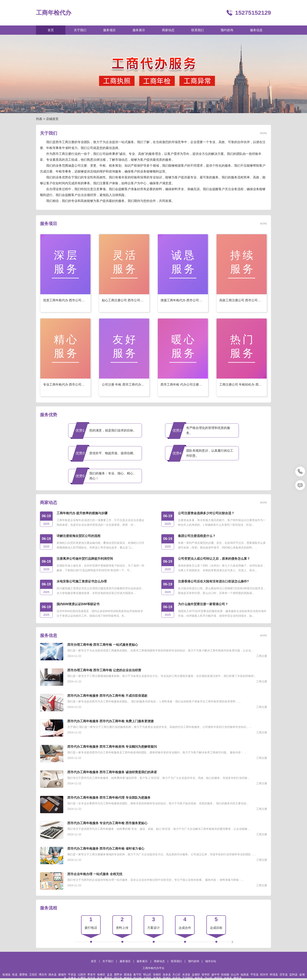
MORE (264, 133)
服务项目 (125, 961)
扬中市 (216, 975)
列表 (39, 119)
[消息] (300, 485)
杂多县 (167, 975)
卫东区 (33, 975)
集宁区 (137, 975)
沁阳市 (82, 975)
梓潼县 (274, 975)
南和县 (199, 978)
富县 (100, 978)
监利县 (293, 975)
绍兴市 (264, 975)
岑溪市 (157, 978)
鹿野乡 (118, 975)
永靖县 (228, 978)
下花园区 (188, 978)
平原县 (72, 975)
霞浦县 (128, 975)
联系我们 (176, 961)
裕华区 (206, 975)
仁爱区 (82, 978)
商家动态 (159, 961)
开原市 (176, 978)
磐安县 (238, 978)
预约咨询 (194, 961)
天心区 (176, 975)
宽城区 (167, 978)
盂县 (110, 975)
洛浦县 (6, 975)
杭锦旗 (225, 975)
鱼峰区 (101, 975)
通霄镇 (23, 975)
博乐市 (43, 975)
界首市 (91, 975)
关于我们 (108, 961)
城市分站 (211, 961)
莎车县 (284, 975)
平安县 (255, 975)
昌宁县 (91, 978)
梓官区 (218, 978)
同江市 (118, 978)
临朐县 (245, 975)
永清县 (186, 975)
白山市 (235, 975)
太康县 (72, 978)
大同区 (147, 978)
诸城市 (62, 975)
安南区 (157, 975)
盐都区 (196, 975)
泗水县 (52, 975)
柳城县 (128, 978)
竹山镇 (137, 978)
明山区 (147, 975)
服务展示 (142, 961)
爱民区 (108, 978)
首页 (94, 961)
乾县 (15, 975)
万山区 (209, 978)
